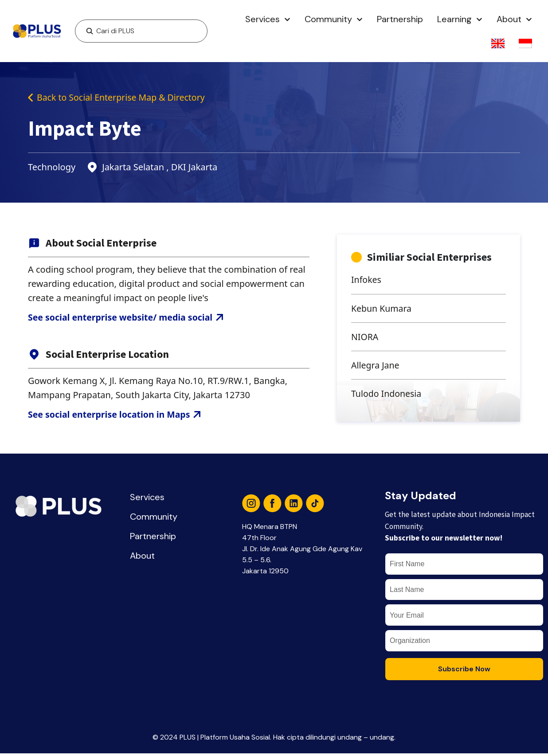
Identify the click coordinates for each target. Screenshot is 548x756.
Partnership (400, 19)
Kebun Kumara (382, 309)
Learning (460, 20)
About (514, 20)
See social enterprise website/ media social (128, 318)
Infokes (367, 280)
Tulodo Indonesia (387, 395)
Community (334, 20)
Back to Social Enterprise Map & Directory (119, 97)
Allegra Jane (376, 366)
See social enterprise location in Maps (116, 415)
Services (268, 20)
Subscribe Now (464, 672)
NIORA (365, 338)
